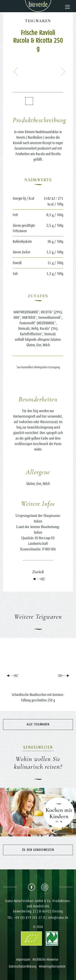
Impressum (23, 959)
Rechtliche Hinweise (45, 959)
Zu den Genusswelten (38, 850)
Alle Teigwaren (38, 724)
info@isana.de (58, 918)
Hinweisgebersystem (52, 966)
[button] (16, 71)
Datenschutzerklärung (23, 966)
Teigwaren (38, 21)
